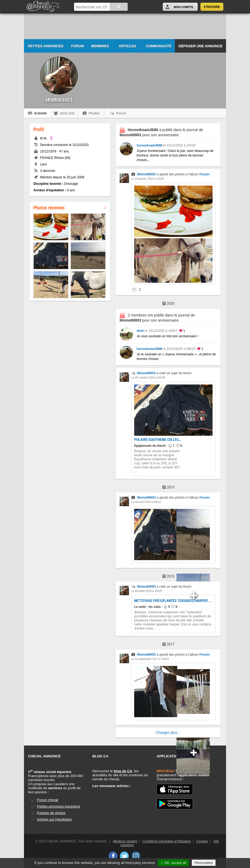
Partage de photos (51, 813)
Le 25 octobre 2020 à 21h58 (148, 378)
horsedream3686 (149, 145)
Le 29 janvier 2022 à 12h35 (147, 179)
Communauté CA (159, 48)
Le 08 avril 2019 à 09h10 (146, 502)
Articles (128, 46)
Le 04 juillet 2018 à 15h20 (147, 591)
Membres (100, 46)
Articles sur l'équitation (54, 819)
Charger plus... (168, 733)
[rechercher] (91, 7)
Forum (78, 46)
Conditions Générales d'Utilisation (167, 841)
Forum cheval (48, 800)
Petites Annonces (46, 46)
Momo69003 (146, 174)
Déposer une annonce (200, 46)
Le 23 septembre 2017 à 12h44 (150, 659)
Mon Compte (183, 7)
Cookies (202, 841)
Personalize (204, 863)
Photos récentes (70, 207)
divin (140, 331)
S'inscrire (212, 7)
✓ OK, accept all (173, 863)
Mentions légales (125, 841)
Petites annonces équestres (58, 806)
